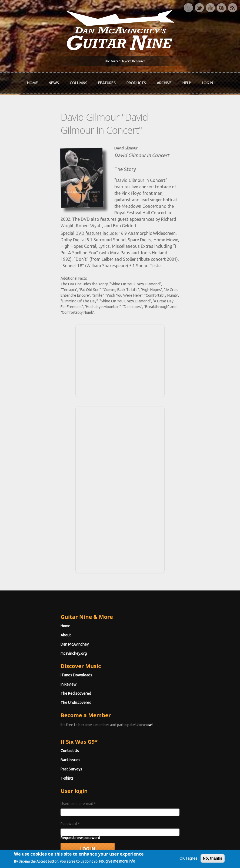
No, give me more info (42, 863)
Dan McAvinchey (42, 589)
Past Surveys (39, 713)
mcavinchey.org (41, 598)
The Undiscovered (44, 647)
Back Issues (38, 704)
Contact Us (38, 695)
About (34, 579)
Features (107, 84)
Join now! (112, 669)
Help (187, 84)
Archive (164, 84)
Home (32, 84)
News (54, 84)
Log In (207, 84)
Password (38, 768)
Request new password (48, 782)
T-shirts (35, 723)
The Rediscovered (44, 638)
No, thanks (203, 848)
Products (136, 84)
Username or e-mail (46, 748)
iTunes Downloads (44, 619)
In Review (36, 629)
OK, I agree (179, 848)
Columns (79, 84)
